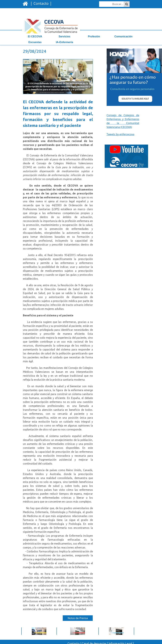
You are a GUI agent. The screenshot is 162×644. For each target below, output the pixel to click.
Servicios (64, 36)
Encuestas (35, 42)
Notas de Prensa (78, 618)
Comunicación (124, 36)
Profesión (94, 36)
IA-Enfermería (64, 42)
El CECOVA (35, 36)
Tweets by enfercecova (120, 134)
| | (40, 3)
